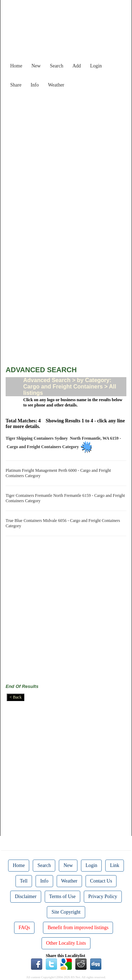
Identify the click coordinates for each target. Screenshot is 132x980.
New (36, 66)
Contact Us (101, 881)
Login (96, 66)
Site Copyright (66, 912)
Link (114, 865)
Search (57, 66)
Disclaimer (26, 896)
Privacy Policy (103, 896)
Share (16, 85)
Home (16, 66)
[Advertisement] (66, 157)
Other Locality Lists (66, 943)
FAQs (24, 928)
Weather (56, 85)
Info (35, 85)
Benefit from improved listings (78, 928)
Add (77, 66)
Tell (24, 881)
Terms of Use (62, 896)
